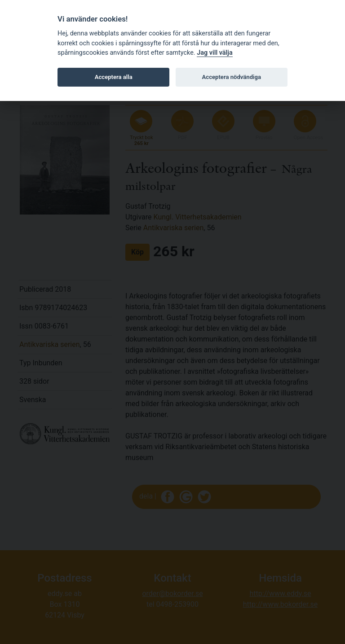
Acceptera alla (114, 77)
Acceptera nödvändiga (232, 77)
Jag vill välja (215, 53)
